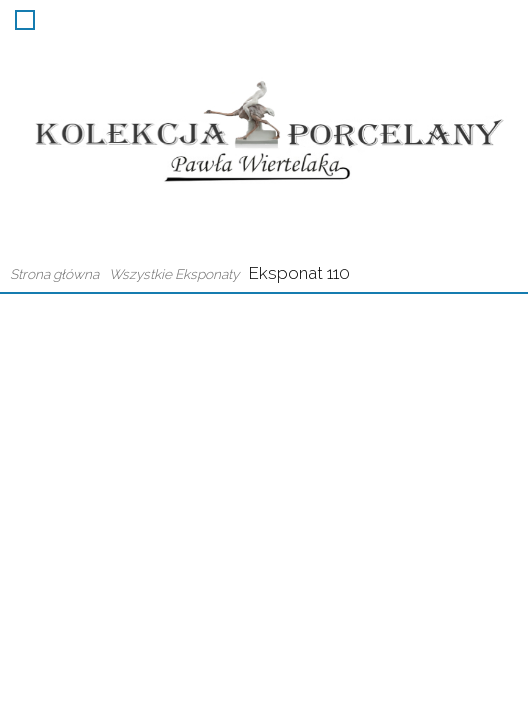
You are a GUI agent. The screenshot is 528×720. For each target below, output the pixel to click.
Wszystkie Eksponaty (174, 274)
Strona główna (54, 274)
